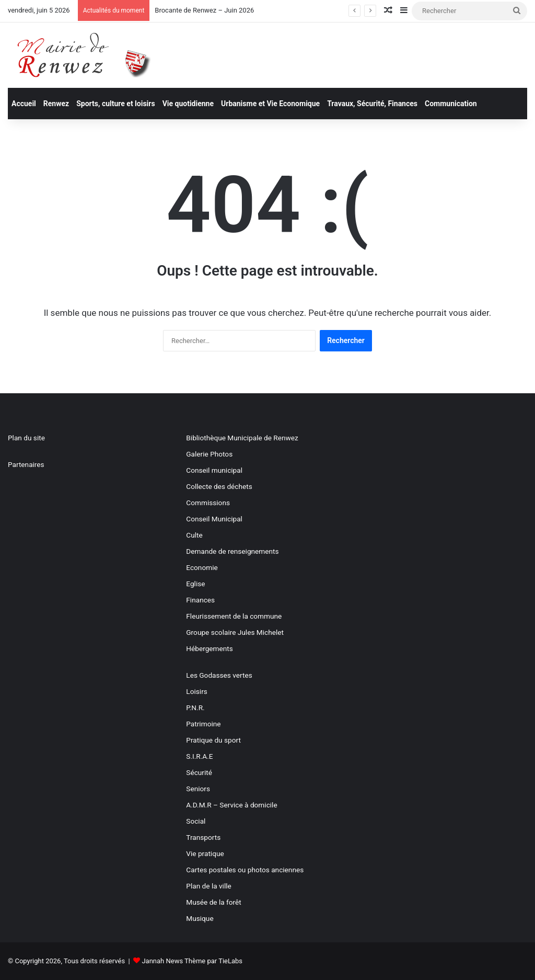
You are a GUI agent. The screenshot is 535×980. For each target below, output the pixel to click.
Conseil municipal (214, 470)
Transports (203, 837)
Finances (200, 600)
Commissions (208, 503)
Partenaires (26, 464)
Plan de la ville (208, 886)
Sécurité (199, 772)
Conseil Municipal (214, 519)
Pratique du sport (213, 740)
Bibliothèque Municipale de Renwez (242, 438)
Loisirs (196, 691)
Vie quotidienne (188, 104)
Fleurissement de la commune (234, 616)
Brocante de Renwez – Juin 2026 (204, 10)
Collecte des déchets (219, 486)
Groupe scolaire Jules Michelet (235, 632)
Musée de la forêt (213, 902)
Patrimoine (203, 724)
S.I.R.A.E (199, 756)
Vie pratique (205, 853)
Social (196, 821)
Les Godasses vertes (219, 675)
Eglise (195, 584)
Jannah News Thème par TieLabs (192, 961)
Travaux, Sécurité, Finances (372, 104)
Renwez (56, 104)
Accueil (24, 104)
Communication (451, 104)
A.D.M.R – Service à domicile (231, 805)
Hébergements (209, 648)
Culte (194, 535)
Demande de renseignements (232, 551)
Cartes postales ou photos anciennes (245, 870)
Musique (200, 918)
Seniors (198, 789)
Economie (202, 567)
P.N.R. (195, 708)
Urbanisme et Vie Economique (270, 104)
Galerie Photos (209, 454)
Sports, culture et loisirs (115, 104)
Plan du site (26, 438)
